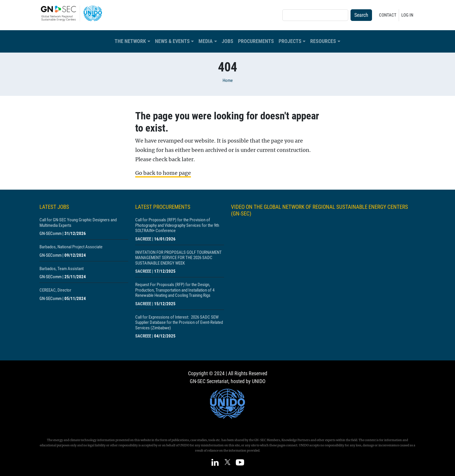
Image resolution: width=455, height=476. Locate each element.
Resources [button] (323, 41)
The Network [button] (130, 41)
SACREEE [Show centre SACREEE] (143, 239)
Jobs (228, 41)
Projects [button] (290, 41)
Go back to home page (163, 173)
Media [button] (206, 41)
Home (228, 80)
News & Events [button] (172, 41)
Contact (388, 15)
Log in (407, 15)
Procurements (256, 41)
